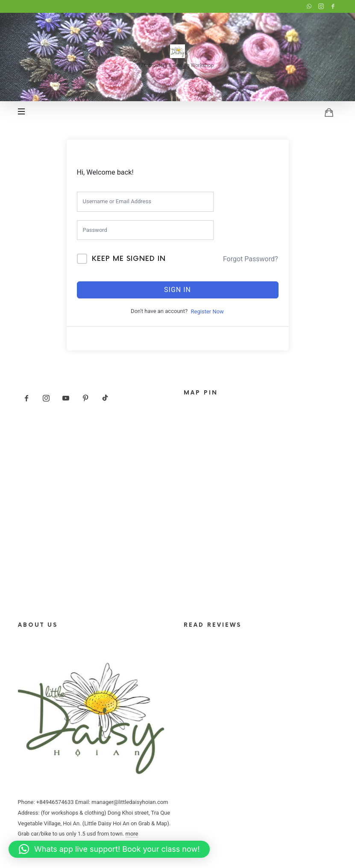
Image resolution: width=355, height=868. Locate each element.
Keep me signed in (129, 259)
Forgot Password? (251, 259)
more (132, 834)
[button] (109, 849)
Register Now (207, 311)
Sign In (177, 290)
